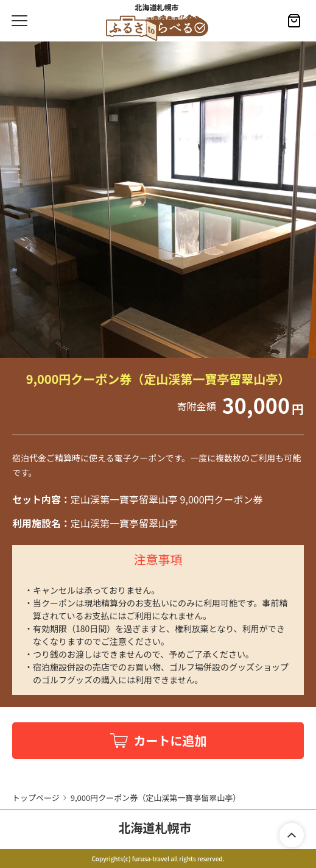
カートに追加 (170, 740)
